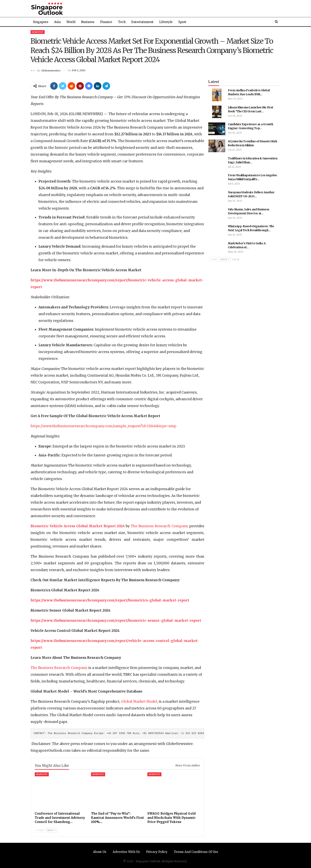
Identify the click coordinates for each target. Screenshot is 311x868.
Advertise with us (126, 852)
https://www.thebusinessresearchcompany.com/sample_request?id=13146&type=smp (103, 426)
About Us (100, 852)
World (71, 22)
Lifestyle (166, 22)
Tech (122, 22)
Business (88, 22)
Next (51, 830)
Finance (106, 22)
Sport (182, 22)
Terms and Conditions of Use (196, 852)
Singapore (41, 22)
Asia (57, 22)
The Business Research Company (159, 526)
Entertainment (142, 22)
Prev (40, 830)
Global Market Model (139, 702)
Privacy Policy (157, 852)
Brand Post (38, 32)
